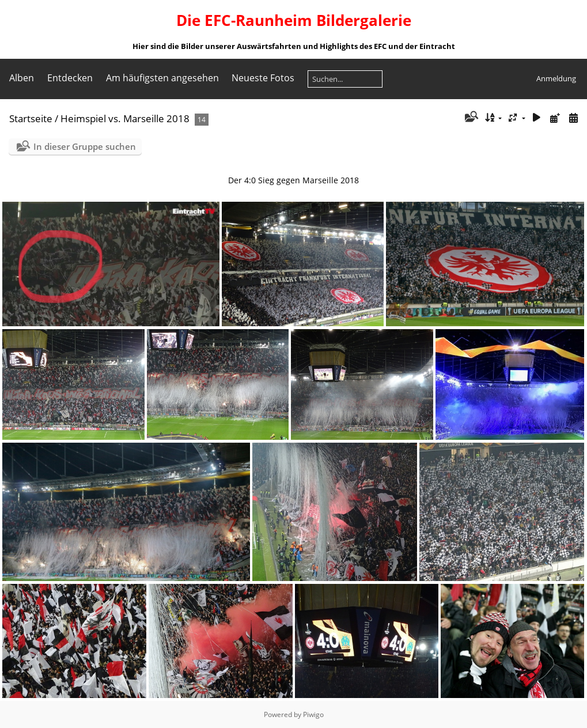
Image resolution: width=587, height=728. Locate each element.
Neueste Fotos (263, 78)
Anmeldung (556, 78)
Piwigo (313, 714)
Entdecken (70, 78)
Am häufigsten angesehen (162, 78)
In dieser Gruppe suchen (85, 146)
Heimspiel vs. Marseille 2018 (125, 118)
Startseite (31, 118)
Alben (22, 78)
